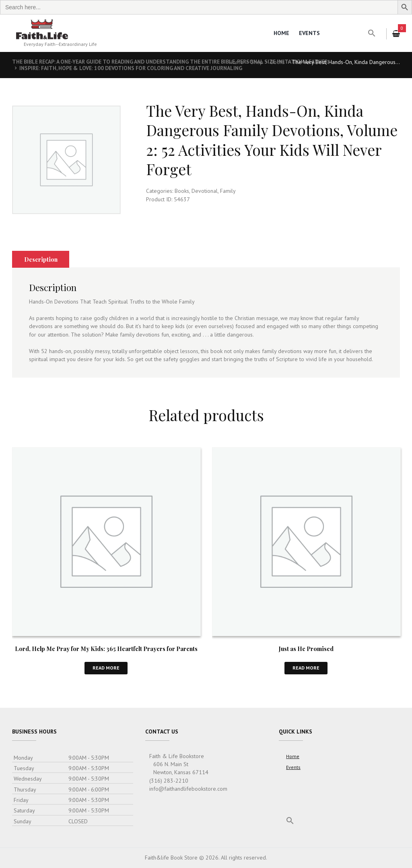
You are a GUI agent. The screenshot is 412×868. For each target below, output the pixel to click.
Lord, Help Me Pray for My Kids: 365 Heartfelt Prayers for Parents (106, 649)
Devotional (205, 191)
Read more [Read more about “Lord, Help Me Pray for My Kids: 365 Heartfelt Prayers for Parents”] (106, 668)
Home (281, 33)
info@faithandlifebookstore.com (188, 789)
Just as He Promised (306, 649)
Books (278, 62)
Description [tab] (41, 259)
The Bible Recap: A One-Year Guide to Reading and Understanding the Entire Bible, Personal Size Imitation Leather (178, 62)
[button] (372, 33)
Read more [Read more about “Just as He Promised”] (306, 668)
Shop (257, 62)
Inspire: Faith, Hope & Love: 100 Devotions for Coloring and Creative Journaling (136, 68)
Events (309, 33)
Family (228, 191)
